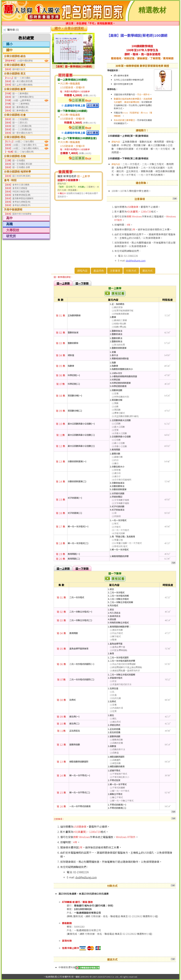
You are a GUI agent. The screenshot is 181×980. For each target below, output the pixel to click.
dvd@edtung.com (136, 260)
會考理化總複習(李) (21, 205)
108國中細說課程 (25, 61)
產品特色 (99, 271)
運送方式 (147, 271)
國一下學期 (82, 283)
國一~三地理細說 (20, 119)
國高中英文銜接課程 (22, 214)
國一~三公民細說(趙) (22, 129)
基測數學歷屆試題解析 (23, 198)
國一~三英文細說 (22, 78)
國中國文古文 (19, 69)
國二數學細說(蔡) (20, 110)
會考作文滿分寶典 (21, 185)
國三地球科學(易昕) (21, 176)
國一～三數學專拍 (21, 104)
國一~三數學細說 (20, 93)
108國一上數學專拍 (21, 100)
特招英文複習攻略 (21, 191)
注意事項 (115, 271)
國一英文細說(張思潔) (23, 81)
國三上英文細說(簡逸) (23, 85)
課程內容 (82, 271)
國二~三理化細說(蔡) (24, 152)
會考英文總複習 (20, 188)
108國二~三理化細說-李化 (24, 145)
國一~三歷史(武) (20, 123)
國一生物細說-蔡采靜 (22, 164)
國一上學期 (63, 283)
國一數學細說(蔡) (20, 107)
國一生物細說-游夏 (21, 167)
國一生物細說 (19, 160)
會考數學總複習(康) (21, 195)
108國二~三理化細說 (24, 141)
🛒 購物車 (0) (11, 30)
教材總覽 (26, 38)
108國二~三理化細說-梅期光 (26, 148)
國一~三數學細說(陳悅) (23, 97)
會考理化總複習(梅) (21, 202)
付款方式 (131, 271)
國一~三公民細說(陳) (22, 126)
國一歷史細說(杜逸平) (23, 133)
